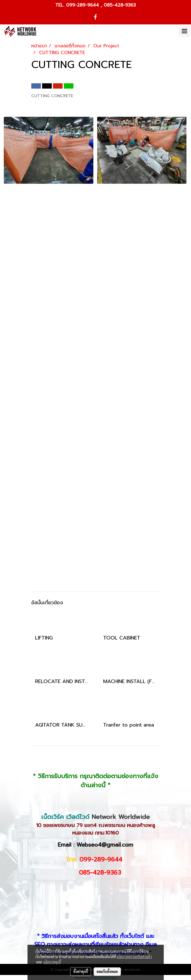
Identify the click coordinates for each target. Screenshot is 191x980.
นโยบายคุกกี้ (52, 962)
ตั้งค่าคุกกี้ (81, 971)
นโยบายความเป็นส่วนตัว (134, 957)
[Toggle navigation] (184, 31)
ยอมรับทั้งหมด (107, 971)
